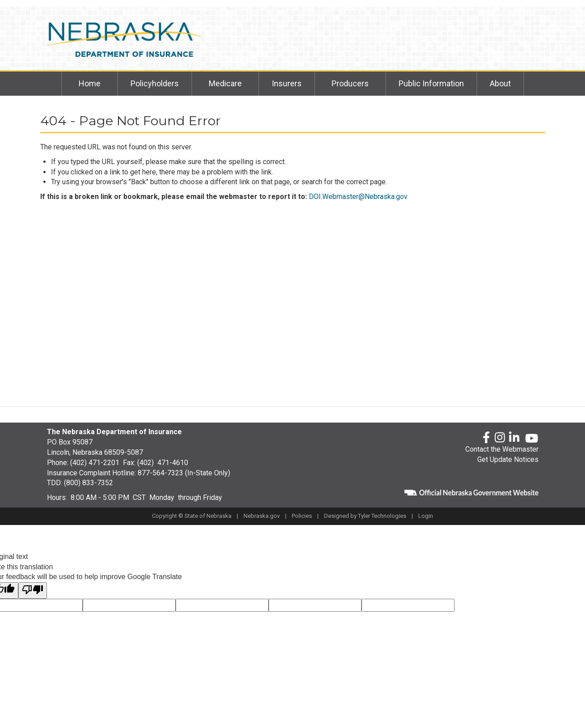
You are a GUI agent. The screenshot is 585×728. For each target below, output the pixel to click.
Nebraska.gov (262, 516)
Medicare (225, 83)
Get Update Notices (508, 459)
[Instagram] (500, 438)
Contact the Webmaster (502, 449)
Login (426, 516)
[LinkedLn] (515, 438)
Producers (350, 83)
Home (90, 83)
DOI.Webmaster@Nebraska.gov (358, 197)
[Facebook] (486, 438)
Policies (302, 516)
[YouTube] (532, 438)
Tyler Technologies (382, 516)
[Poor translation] (33, 590)
